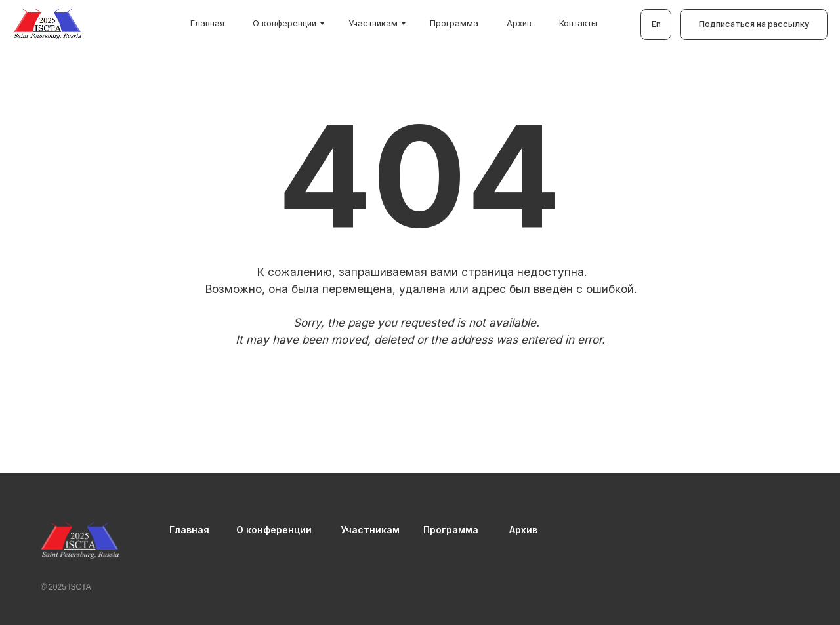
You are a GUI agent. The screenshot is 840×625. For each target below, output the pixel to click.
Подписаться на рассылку (754, 24)
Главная (207, 23)
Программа (454, 23)
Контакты (578, 23)
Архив (519, 23)
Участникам (373, 23)
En (656, 24)
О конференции (284, 23)
